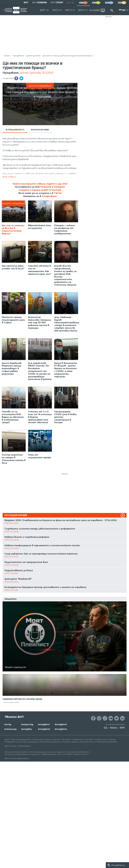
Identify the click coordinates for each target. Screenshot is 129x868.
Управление (77, 739)
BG (124, 10)
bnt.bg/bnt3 (61, 724)
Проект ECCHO (80, 754)
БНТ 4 (81, 10)
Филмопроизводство (21, 739)
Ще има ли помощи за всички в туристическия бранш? (68, 56)
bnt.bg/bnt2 (44, 729)
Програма (66, 739)
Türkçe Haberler (24, 746)
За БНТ (7, 739)
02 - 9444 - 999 (114, 728)
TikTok (58, 193)
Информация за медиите (50, 742)
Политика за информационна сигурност (22, 754)
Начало (7, 56)
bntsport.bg (27, 724)
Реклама (109, 17)
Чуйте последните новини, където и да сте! (40, 184)
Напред (112, 739)
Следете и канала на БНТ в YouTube (40, 190)
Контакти (89, 739)
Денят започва (33, 56)
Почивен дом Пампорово (106, 742)
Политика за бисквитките (77, 752)
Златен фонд (38, 739)
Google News (49, 196)
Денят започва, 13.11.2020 (37, 73)
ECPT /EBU (68, 754)
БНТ (26, 3)
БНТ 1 (43, 10)
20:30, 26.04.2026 (12, 702)
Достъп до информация (27, 742)
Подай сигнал (101, 739)
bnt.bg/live (27, 729)
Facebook (46, 187)
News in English (10, 746)
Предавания (18, 56)
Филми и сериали (53, 739)
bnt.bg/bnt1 (44, 724)
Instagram (59, 187)
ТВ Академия (10, 742)
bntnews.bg (10, 729)
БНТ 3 (69, 10)
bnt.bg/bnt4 (61, 729)
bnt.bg (8, 724)
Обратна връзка (49, 754)
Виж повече (9, 177)
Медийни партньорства (82, 742)
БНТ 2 (56, 10)
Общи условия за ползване (16, 752)
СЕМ (60, 754)
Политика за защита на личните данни (46, 752)
